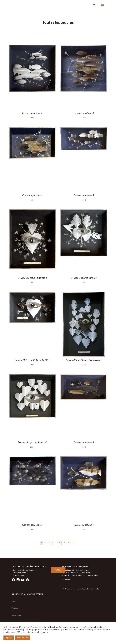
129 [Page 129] (59, 543)
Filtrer (58, 570)
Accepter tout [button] (23, 638)
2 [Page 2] (45, 543)
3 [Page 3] (48, 543)
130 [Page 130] (64, 543)
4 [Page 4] (51, 543)
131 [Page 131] (70, 543)
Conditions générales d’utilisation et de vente (82, 589)
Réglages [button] (9, 638)
